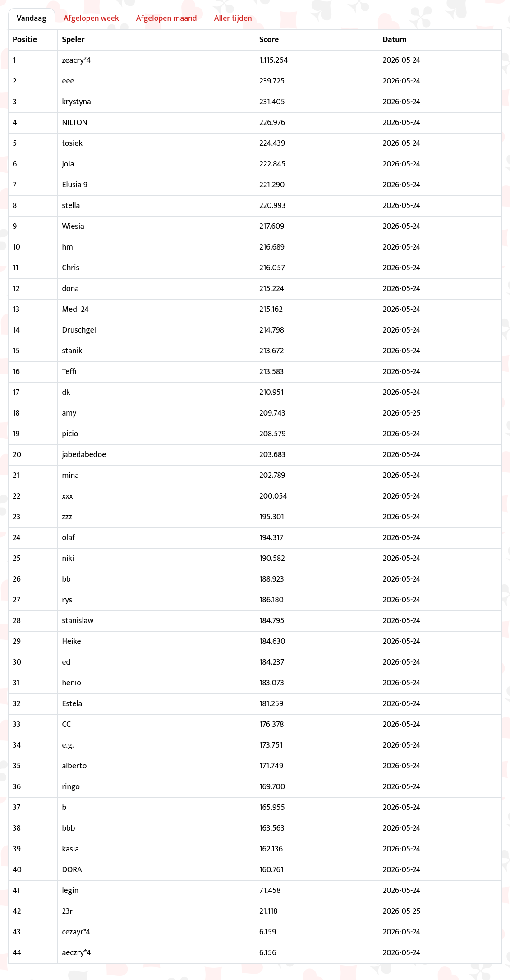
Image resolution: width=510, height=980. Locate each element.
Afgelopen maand (167, 18)
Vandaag (32, 18)
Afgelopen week (91, 18)
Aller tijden (233, 18)
